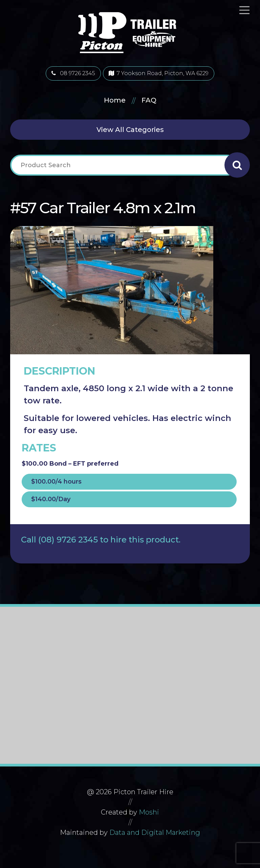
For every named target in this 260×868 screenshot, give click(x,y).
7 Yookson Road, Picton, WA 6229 (159, 73)
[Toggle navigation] (247, 10)
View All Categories (130, 130)
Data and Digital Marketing (155, 832)
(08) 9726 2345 (68, 540)
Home (115, 100)
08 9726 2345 (73, 73)
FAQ (149, 100)
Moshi (149, 812)
